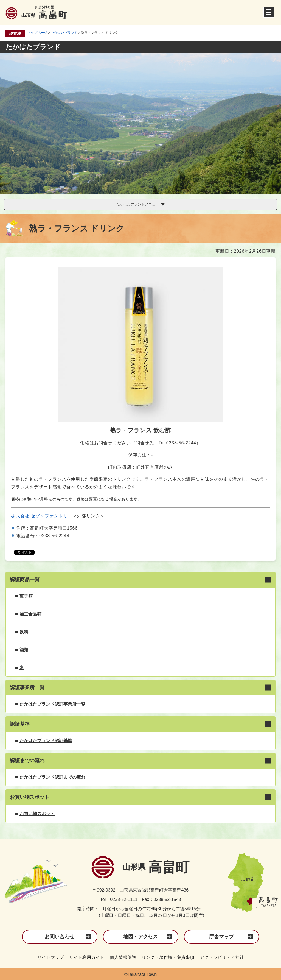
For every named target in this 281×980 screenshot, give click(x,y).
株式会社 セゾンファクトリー (42, 516)
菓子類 (26, 596)
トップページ (37, 33)
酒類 (24, 650)
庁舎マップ (221, 937)
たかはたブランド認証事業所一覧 (52, 704)
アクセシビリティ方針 (222, 957)
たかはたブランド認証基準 (46, 741)
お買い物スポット (37, 814)
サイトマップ (50, 957)
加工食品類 (30, 614)
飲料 (24, 632)
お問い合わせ (60, 937)
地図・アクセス (140, 937)
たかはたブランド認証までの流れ (52, 777)
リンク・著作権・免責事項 (168, 957)
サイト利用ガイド (87, 957)
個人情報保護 (123, 957)
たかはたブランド (64, 33)
